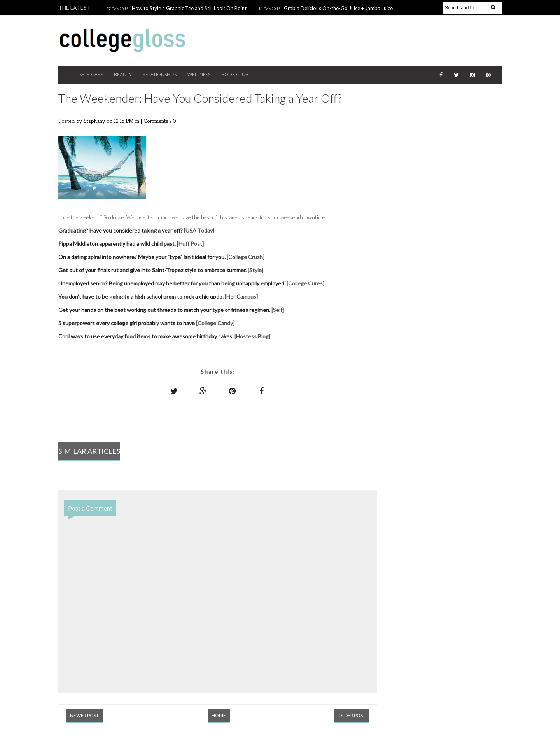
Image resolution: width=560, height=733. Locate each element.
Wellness (199, 74)
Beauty (123, 74)
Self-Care (91, 74)
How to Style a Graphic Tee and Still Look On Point (189, 8)
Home (219, 715)
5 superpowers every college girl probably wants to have (127, 323)
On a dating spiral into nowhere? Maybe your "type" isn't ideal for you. (142, 257)
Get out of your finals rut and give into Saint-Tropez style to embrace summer (152, 270)
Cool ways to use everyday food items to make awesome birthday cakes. (146, 336)
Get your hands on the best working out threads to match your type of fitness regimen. (165, 310)
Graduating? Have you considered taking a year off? (121, 230)
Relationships (160, 74)
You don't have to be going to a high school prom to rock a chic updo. (141, 297)
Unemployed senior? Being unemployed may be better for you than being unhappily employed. (172, 283)
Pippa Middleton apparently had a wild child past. (118, 244)
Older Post (352, 715)
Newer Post (84, 715)
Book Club (235, 74)
